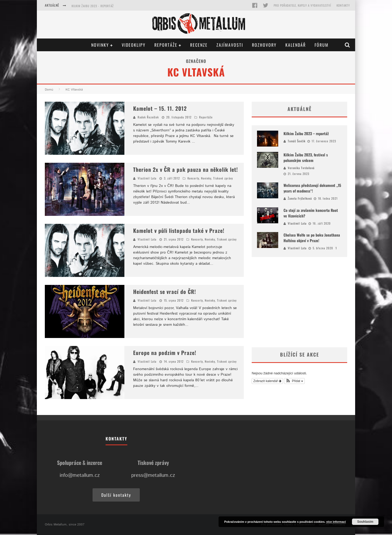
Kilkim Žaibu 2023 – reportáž (306, 133)
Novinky (100, 45)
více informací (336, 522)
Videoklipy (134, 45)
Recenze (199, 45)
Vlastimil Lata (147, 178)
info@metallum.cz (80, 475)
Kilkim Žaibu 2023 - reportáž (93, 6)
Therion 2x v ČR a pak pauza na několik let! (186, 169)
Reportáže (166, 45)
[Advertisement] (299, 302)
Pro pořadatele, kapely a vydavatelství (302, 5)
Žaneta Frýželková (300, 198)
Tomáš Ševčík (297, 141)
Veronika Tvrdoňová (301, 168)
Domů (49, 90)
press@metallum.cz (153, 475)
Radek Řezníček (148, 117)
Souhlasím (365, 522)
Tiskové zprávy (223, 178)
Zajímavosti (230, 45)
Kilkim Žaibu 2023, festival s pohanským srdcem (306, 157)
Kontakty (343, 5)
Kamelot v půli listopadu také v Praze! (179, 230)
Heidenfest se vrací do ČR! (165, 292)
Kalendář (296, 45)
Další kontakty (116, 495)
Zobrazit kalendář (267, 381)
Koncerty (193, 178)
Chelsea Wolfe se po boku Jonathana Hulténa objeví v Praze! (312, 238)
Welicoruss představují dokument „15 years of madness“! (312, 188)
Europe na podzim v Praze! (165, 353)
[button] (295, 381)
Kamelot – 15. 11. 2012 (160, 108)
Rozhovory (264, 45)
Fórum (322, 45)
